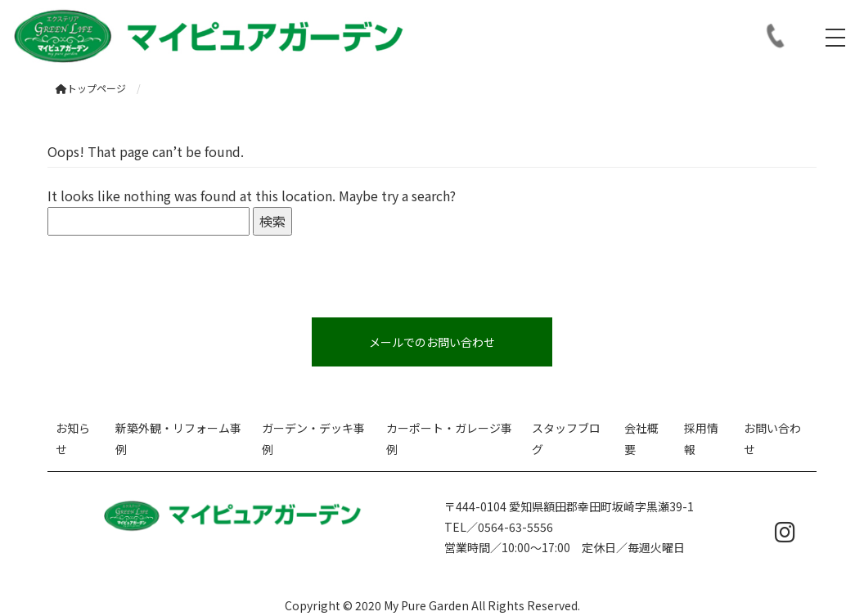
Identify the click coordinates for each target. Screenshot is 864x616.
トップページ (91, 88)
